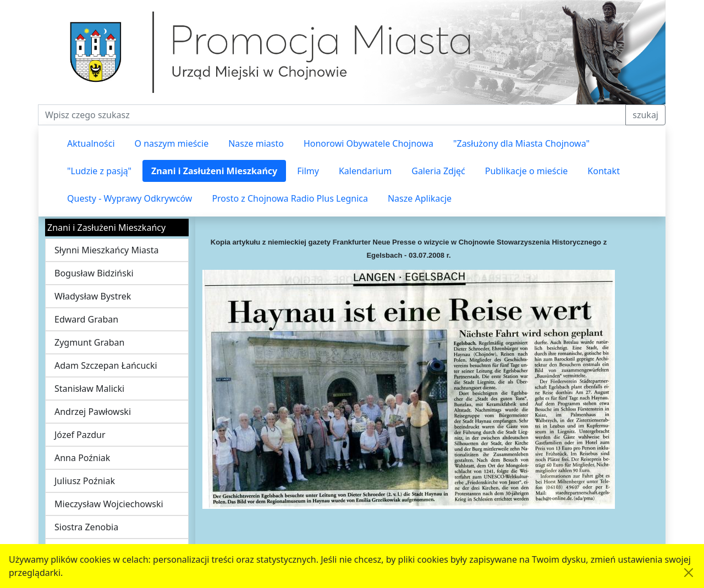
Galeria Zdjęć (438, 171)
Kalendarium (365, 171)
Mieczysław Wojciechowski (109, 504)
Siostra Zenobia (86, 527)
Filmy (308, 171)
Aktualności (91, 143)
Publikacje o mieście (527, 171)
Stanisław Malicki (89, 389)
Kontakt (604, 171)
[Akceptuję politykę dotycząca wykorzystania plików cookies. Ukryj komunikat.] (689, 573)
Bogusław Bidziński (94, 273)
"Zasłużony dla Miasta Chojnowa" (521, 143)
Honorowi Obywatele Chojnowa (369, 143)
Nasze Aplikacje (420, 198)
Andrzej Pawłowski (93, 412)
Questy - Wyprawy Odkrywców (130, 198)
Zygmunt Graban (89, 342)
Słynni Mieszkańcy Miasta (106, 250)
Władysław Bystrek (93, 296)
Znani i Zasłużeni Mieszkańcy (214, 171)
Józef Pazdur (80, 435)
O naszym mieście (172, 143)
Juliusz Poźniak (85, 481)
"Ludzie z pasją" (99, 171)
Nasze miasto (256, 143)
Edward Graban (86, 319)
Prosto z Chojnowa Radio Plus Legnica (290, 198)
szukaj (645, 115)
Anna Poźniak (82, 458)
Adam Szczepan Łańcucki (106, 365)
